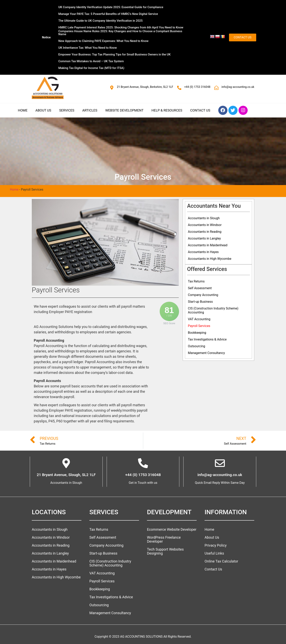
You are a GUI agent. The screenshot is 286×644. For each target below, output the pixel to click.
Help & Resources (167, 110)
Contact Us (200, 110)
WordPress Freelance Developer (164, 539)
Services (67, 110)
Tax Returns (196, 281)
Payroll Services (199, 326)
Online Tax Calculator (221, 561)
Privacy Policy (216, 545)
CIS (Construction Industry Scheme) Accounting (213, 310)
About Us (43, 110)
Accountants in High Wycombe (210, 259)
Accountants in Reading (205, 232)
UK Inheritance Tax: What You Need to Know (88, 48)
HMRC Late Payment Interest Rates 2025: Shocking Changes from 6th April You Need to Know (121, 27)
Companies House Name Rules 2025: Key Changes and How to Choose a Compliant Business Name (120, 33)
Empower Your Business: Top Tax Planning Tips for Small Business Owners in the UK (114, 54)
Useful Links (214, 553)
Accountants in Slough (204, 218)
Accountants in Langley (204, 238)
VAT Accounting (199, 319)
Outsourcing (197, 346)
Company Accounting (203, 295)
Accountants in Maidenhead (208, 245)
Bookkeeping (197, 333)
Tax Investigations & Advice (207, 339)
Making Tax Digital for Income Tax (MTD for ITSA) (91, 68)
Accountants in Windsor (205, 225)
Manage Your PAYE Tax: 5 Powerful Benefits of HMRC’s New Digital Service (108, 14)
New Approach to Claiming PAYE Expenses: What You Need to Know (103, 41)
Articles (90, 110)
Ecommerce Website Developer (172, 529)
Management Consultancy (206, 353)
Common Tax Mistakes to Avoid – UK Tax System (91, 61)
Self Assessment (200, 288)
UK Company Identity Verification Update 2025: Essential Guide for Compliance (111, 7)
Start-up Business (200, 302)
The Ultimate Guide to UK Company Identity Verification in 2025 (100, 21)
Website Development (124, 110)
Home (23, 110)
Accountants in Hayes (203, 252)
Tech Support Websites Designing (165, 551)
